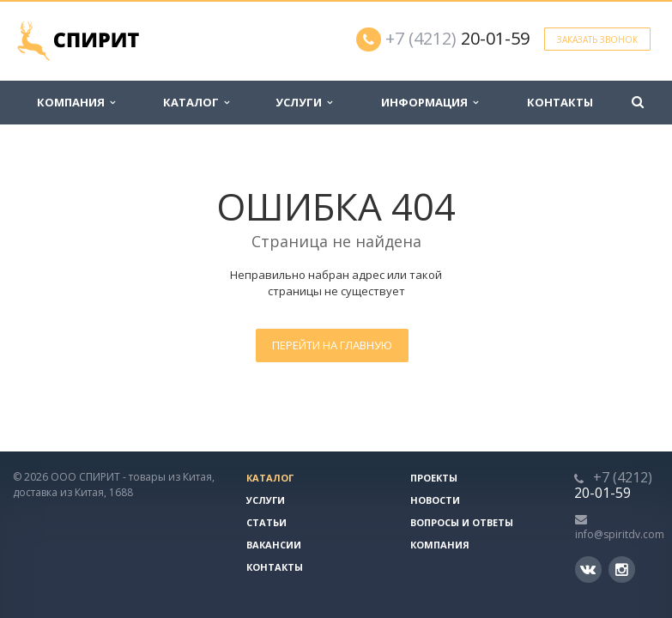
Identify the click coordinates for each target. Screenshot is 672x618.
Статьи (266, 522)
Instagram (622, 570)
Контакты (560, 102)
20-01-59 (457, 38)
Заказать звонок (597, 39)
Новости (435, 500)
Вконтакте (588, 569)
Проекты (434, 478)
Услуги (304, 102)
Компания (76, 102)
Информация (430, 102)
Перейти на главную (332, 345)
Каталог (196, 102)
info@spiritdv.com (620, 534)
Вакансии (274, 545)
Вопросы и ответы (462, 522)
